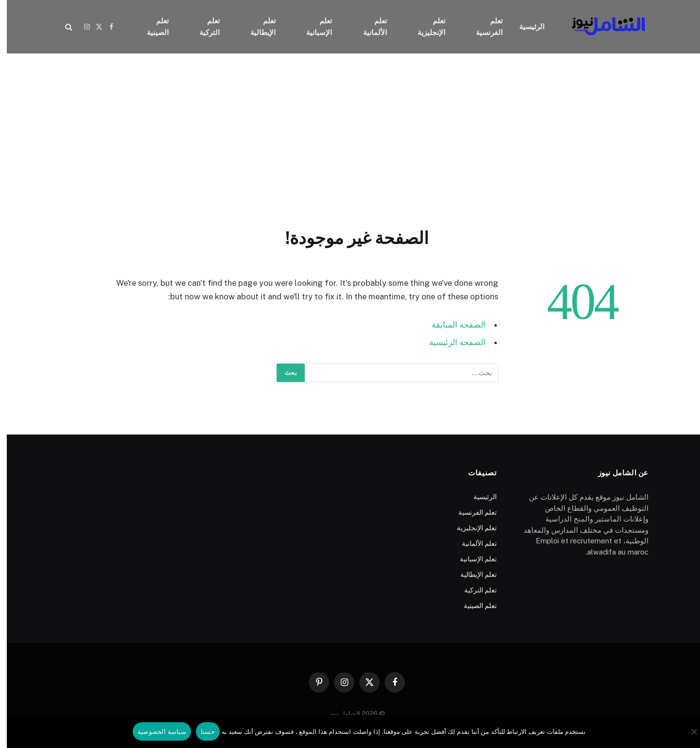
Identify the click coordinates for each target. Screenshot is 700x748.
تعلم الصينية (151, 26)
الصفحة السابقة (452, 325)
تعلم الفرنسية (482, 26)
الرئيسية (525, 26)
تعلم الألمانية (368, 26)
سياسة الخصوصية (155, 732)
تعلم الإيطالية (256, 26)
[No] (688, 731)
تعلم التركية (203, 26)
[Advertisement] (350, 139)
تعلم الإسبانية (312, 26)
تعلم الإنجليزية (425, 26)
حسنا (201, 732)
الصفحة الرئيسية (451, 342)
